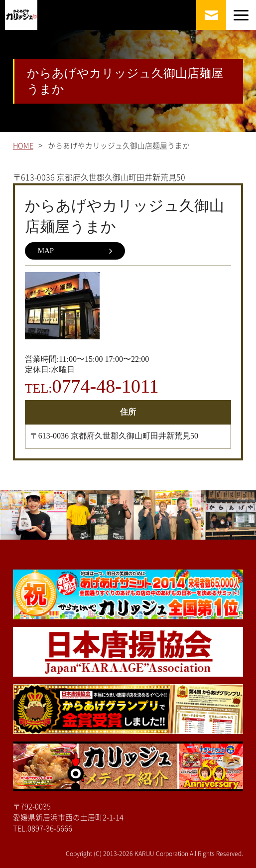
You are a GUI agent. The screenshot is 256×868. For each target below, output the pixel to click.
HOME (23, 146)
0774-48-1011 (106, 386)
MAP (75, 251)
